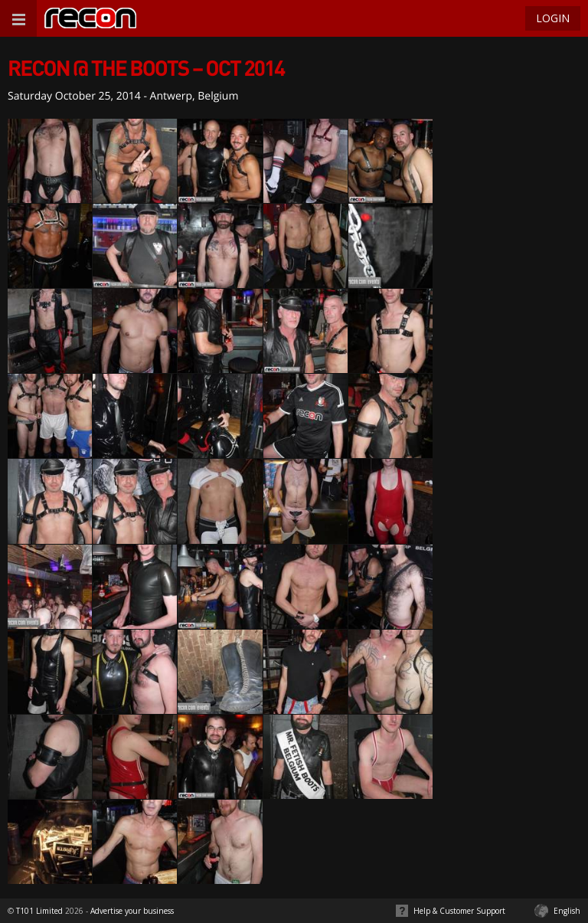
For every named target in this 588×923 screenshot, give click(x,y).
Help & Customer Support (459, 911)
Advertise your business (132, 911)
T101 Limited (39, 911)
